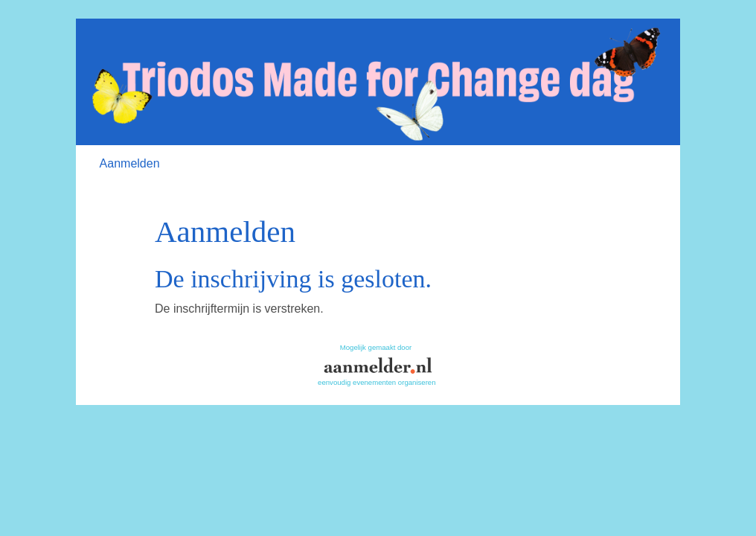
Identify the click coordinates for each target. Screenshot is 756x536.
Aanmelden (130, 163)
